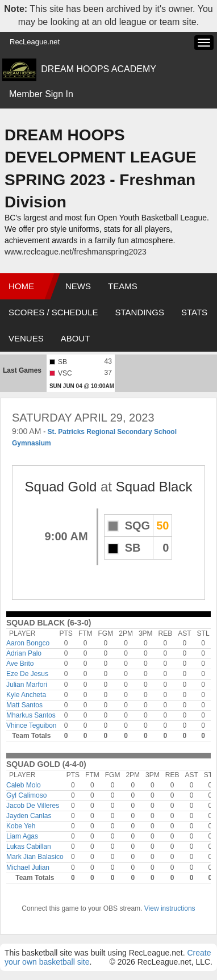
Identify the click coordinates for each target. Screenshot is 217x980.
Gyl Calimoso (26, 795)
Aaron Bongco (28, 643)
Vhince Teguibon (32, 725)
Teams (123, 286)
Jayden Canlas (29, 816)
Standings (140, 312)
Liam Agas (22, 836)
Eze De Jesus (27, 674)
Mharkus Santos (31, 715)
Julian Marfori (27, 685)
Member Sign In (41, 94)
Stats (194, 312)
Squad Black (154, 487)
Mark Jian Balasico (35, 857)
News (78, 286)
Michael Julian (28, 868)
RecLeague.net (35, 42)
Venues (26, 338)
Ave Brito (20, 664)
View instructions (170, 908)
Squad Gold (61, 487)
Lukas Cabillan (29, 846)
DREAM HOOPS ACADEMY (99, 69)
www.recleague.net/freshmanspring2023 (76, 252)
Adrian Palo (24, 653)
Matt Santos (24, 705)
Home (21, 286)
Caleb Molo (24, 785)
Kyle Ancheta (26, 695)
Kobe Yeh (21, 826)
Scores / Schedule (53, 312)
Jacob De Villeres (33, 806)
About (76, 338)
